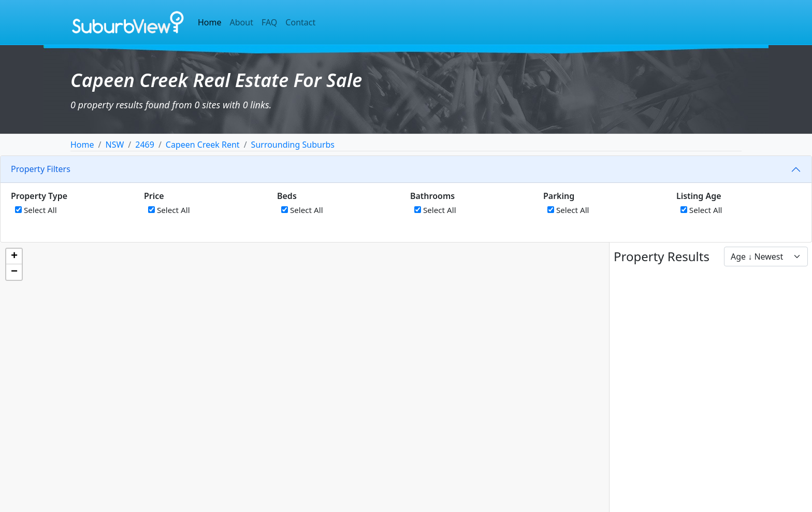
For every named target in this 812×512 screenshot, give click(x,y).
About (242, 22)
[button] (14, 257)
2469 (145, 145)
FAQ (269, 22)
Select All (36, 210)
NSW (114, 145)
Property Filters (41, 169)
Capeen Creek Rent (203, 145)
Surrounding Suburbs (293, 145)
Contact (300, 22)
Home (210, 22)
